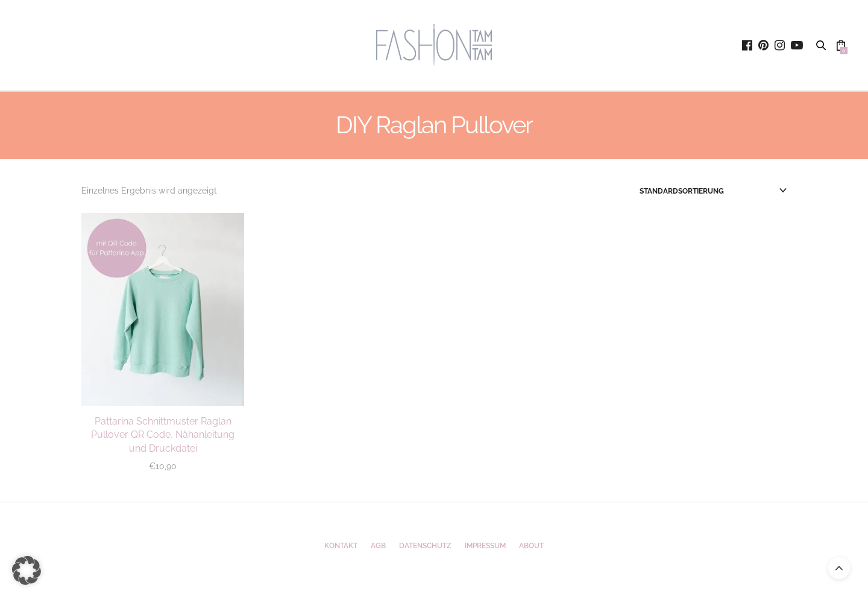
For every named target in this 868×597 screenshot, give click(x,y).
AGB (378, 546)
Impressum (485, 546)
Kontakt (341, 546)
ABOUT (531, 546)
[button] (27, 570)
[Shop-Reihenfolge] (713, 191)
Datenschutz (425, 546)
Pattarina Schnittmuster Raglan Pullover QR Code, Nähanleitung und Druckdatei (163, 435)
